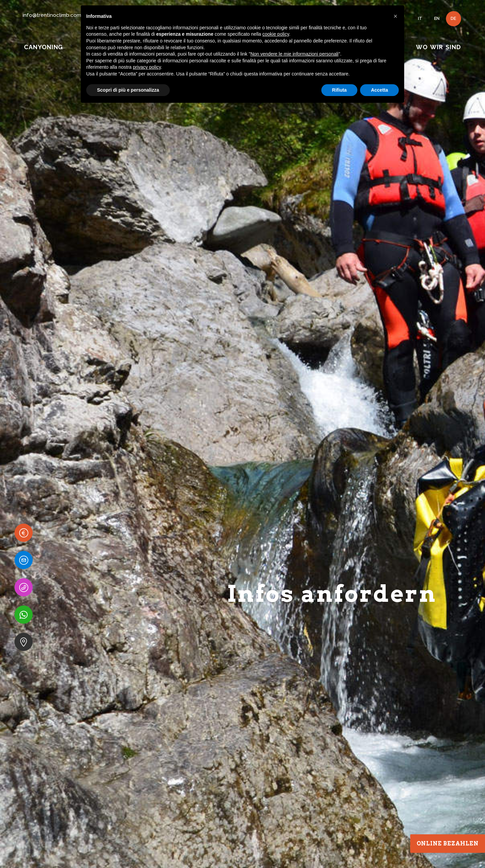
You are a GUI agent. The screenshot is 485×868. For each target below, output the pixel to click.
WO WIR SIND (438, 47)
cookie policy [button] (276, 34)
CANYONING (43, 47)
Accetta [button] (379, 90)
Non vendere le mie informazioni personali (294, 54)
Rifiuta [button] (339, 90)
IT (420, 18)
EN (437, 18)
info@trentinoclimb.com (52, 15)
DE (453, 18)
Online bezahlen (448, 843)
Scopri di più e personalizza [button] (128, 90)
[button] (395, 16)
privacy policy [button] (147, 67)
